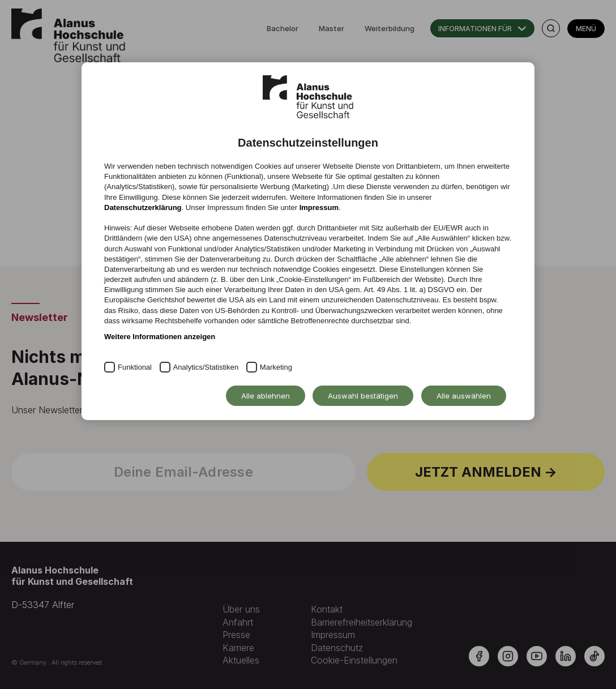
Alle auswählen (464, 396)
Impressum (319, 207)
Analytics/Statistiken (206, 367)
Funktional (135, 367)
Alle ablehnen (266, 396)
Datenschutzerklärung (143, 207)
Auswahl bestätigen (363, 396)
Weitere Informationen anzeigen (160, 337)
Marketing (276, 367)
